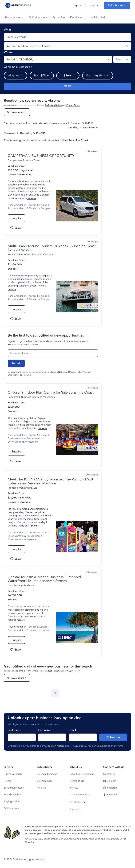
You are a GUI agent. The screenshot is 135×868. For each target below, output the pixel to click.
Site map (75, 809)
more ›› (31, 198)
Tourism (45, 299)
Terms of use (77, 781)
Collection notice (80, 795)
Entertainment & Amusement (24, 438)
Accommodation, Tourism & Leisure (28, 205)
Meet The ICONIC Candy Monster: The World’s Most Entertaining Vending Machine (50, 481)
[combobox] (67, 37)
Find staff (42, 788)
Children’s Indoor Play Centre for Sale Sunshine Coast (51, 392)
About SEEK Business (82, 774)
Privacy (74, 788)
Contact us (109, 774)
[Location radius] (122, 59)
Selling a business (47, 774)
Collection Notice (53, 105)
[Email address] (53, 353)
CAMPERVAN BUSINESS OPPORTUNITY (41, 156)
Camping (46, 208)
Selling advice (45, 781)
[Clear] (108, 59)
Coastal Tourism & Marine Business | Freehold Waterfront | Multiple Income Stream (44, 579)
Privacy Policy (73, 105)
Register (94, 6)
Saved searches (13, 795)
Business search (13, 774)
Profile (8, 781)
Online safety (11, 808)
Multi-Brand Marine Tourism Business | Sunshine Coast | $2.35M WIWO (53, 248)
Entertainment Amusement (23, 442)
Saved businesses (14, 788)
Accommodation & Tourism (23, 208)
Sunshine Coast (17, 166)
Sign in (77, 6)
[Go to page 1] (55, 693)
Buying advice (12, 801)
